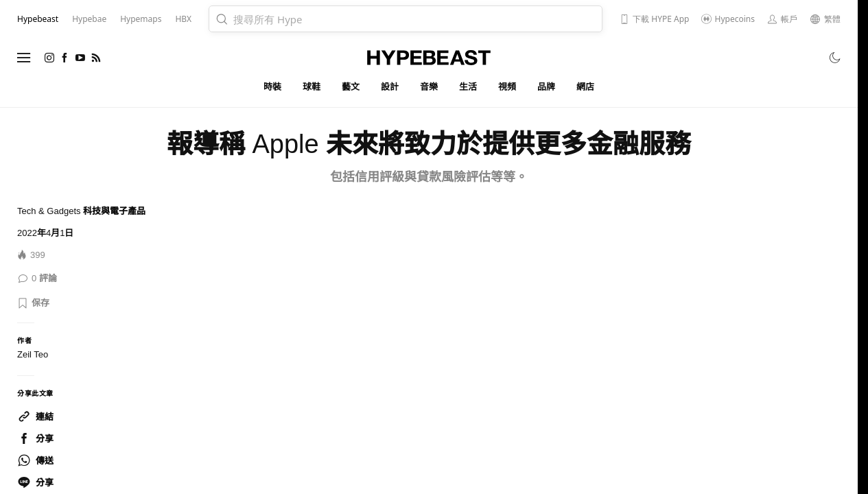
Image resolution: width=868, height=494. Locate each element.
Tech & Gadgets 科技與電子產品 (81, 211)
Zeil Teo (33, 354)
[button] (33, 303)
